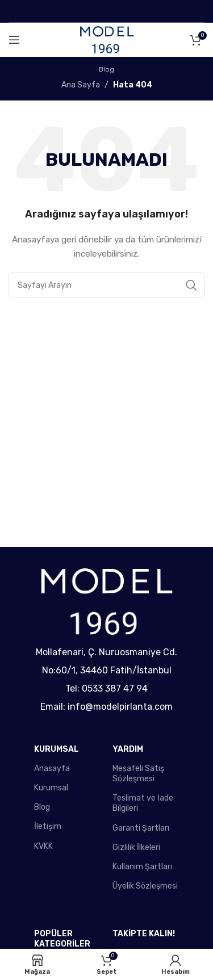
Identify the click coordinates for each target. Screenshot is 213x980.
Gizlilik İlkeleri (136, 847)
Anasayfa (52, 768)
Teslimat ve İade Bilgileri (143, 803)
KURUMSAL (57, 749)
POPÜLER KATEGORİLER (62, 939)
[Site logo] (107, 39)
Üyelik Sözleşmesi (145, 886)
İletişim (48, 826)
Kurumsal (51, 788)
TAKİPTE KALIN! (144, 934)
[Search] (106, 285)
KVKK (43, 846)
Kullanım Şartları (142, 867)
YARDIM (128, 749)
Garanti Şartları (141, 828)
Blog (42, 807)
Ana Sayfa (81, 85)
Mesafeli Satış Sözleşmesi (138, 774)
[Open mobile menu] (14, 40)
